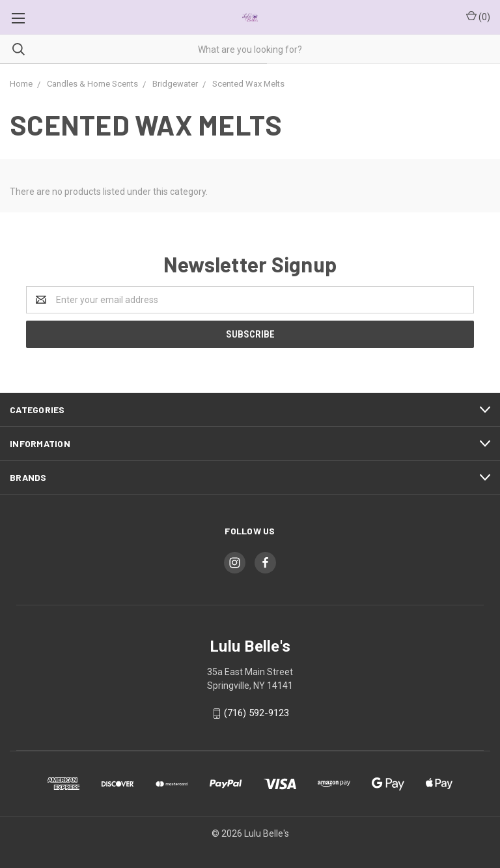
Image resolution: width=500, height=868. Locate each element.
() (478, 16)
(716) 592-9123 (257, 713)
